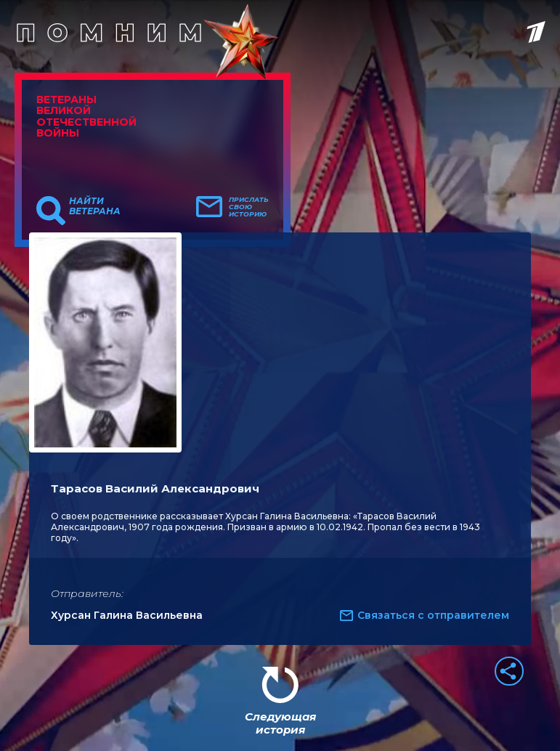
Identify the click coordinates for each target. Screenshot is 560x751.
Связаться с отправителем (433, 615)
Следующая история (280, 723)
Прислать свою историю (249, 207)
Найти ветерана (95, 206)
